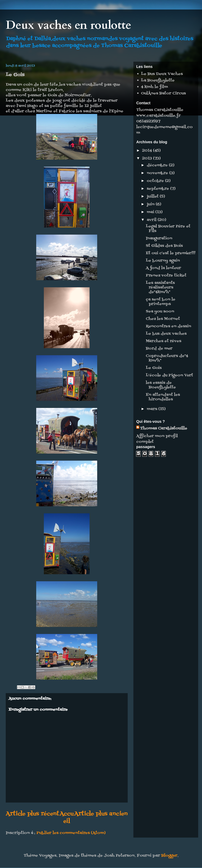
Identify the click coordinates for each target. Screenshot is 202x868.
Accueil (67, 818)
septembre (158, 189)
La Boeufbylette (158, 80)
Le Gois (154, 368)
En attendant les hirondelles (163, 397)
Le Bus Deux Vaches (162, 74)
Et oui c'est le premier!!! (171, 253)
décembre (158, 165)
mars (153, 409)
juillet (153, 197)
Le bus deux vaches (166, 334)
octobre (156, 181)
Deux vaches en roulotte (69, 25)
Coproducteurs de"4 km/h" (167, 358)
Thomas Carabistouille (164, 428)
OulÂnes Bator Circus (163, 93)
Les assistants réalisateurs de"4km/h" (160, 287)
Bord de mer (159, 349)
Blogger (169, 856)
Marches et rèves (164, 341)
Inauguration (159, 238)
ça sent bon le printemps (161, 302)
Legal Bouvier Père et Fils (168, 229)
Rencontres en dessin (168, 326)
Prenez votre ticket (166, 276)
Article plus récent (32, 814)
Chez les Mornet (163, 319)
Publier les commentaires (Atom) (71, 833)
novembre (158, 173)
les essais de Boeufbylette (161, 385)
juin (151, 204)
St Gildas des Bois (164, 246)
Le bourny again (163, 261)
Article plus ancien (101, 814)
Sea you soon (160, 311)
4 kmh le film (154, 87)
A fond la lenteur (163, 268)
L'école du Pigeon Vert (169, 375)
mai (151, 212)
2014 (148, 151)
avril (152, 220)
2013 (148, 158)
